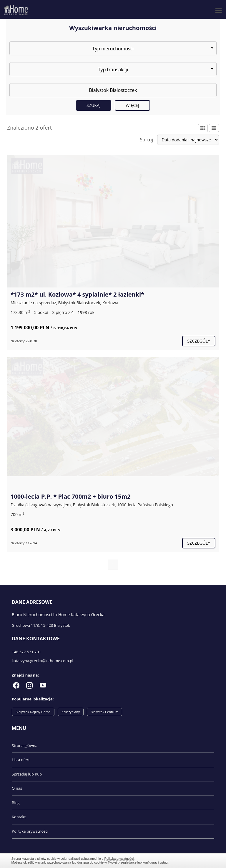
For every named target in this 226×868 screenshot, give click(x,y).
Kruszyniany (71, 712)
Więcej (132, 105)
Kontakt (19, 817)
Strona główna (25, 745)
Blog (16, 803)
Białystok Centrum (104, 712)
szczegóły (199, 341)
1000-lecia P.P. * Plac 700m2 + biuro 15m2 (71, 496)
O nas (17, 788)
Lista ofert (21, 760)
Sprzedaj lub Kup (27, 774)
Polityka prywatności (30, 831)
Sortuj (146, 140)
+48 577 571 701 (26, 652)
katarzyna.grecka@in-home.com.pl (43, 661)
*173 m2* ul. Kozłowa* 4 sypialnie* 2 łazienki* (77, 294)
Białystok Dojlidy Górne (33, 712)
